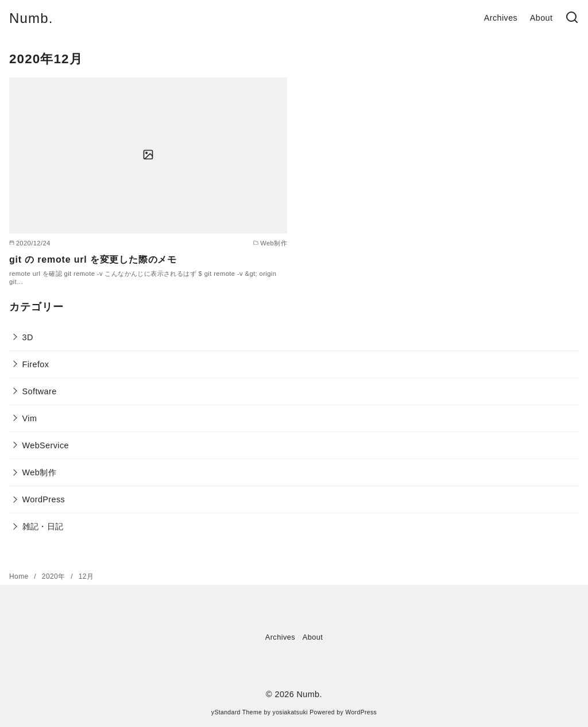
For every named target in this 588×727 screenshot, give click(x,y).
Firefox (36, 364)
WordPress (44, 499)
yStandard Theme (237, 712)
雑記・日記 (43, 526)
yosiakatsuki (290, 712)
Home (20, 576)
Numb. (31, 18)
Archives (501, 18)
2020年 (55, 576)
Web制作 (39, 472)
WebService (46, 445)
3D (28, 337)
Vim (30, 418)
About (541, 18)
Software (40, 391)
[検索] (572, 18)
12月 (86, 576)
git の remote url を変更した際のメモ (93, 259)
